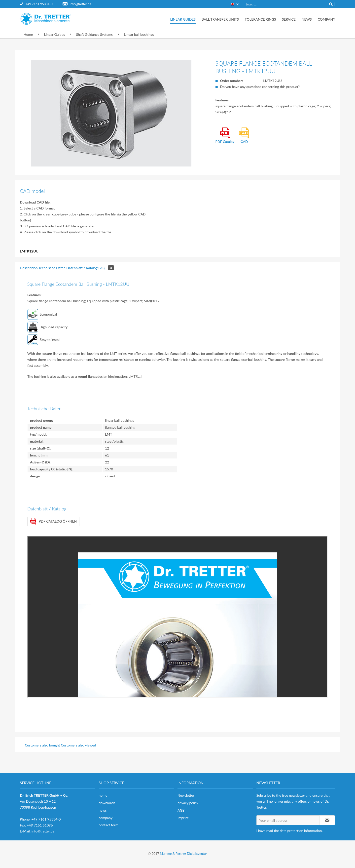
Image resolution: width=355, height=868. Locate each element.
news (103, 810)
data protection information (301, 831)
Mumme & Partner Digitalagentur (183, 854)
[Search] (331, 4)
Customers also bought (42, 745)
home (103, 795)
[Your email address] (288, 820)
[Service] (289, 19)
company (106, 818)
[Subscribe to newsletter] (327, 820)
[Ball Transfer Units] (220, 19)
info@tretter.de (80, 4)
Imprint (183, 818)
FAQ (106, 268)
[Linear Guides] (183, 19)
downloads (107, 803)
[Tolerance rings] (260, 19)
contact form (109, 825)
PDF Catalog (225, 136)
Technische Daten (52, 268)
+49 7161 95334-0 (39, 4)
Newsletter (186, 795)
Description (29, 268)
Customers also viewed (78, 745)
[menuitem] (41, 4)
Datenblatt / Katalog (82, 268)
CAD (244, 136)
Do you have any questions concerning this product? (260, 87)
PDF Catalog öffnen (53, 521)
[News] (307, 19)
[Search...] (289, 4)
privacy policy (188, 803)
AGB (181, 810)
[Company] (325, 19)
